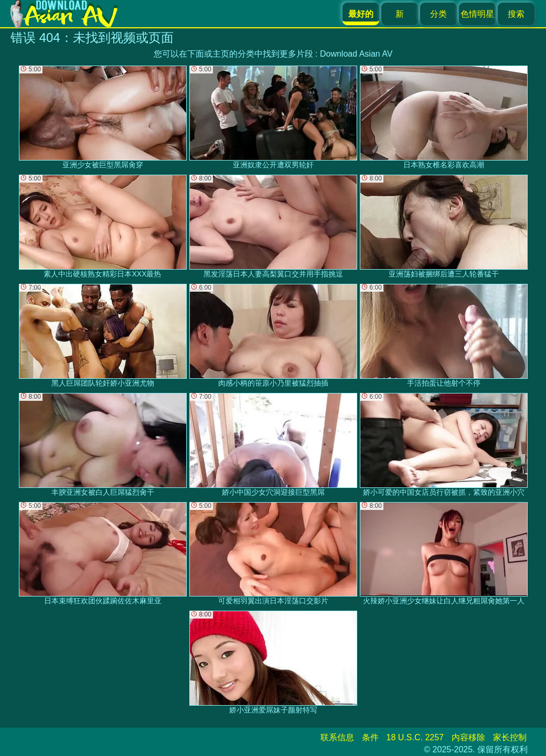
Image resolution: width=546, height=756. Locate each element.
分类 (438, 14)
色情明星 (477, 14)
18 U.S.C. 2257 (415, 737)
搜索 (516, 14)
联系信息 (337, 737)
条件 (370, 737)
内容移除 (468, 737)
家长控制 (510, 737)
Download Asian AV (356, 54)
